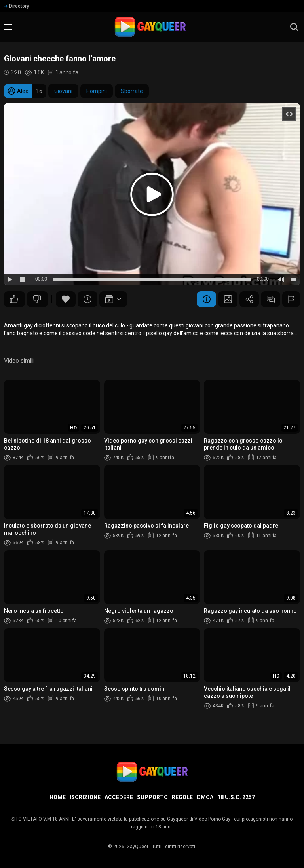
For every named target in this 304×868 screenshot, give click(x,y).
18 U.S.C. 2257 (236, 797)
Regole (182, 797)
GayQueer (138, 847)
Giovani (63, 91)
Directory (16, 6)
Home (58, 797)
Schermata (226, 299)
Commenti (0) (270, 299)
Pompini (97, 91)
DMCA (205, 797)
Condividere (248, 299)
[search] (294, 27)
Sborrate (132, 91)
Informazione (205, 299)
